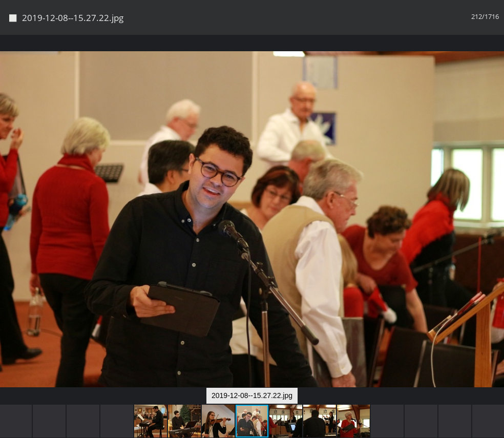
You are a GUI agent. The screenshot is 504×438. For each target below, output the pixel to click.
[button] (495, 61)
